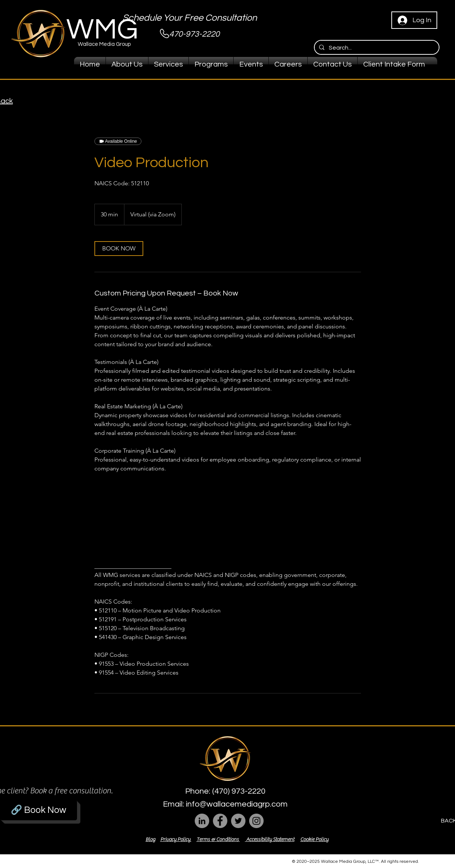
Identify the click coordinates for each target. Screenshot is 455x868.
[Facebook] (220, 821)
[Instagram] (256, 821)
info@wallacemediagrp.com (237, 804)
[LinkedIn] (202, 821)
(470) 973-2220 (239, 791)
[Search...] (376, 48)
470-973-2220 (194, 34)
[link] (119, 249)
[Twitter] (238, 821)
